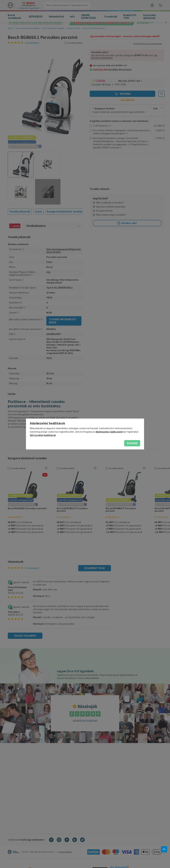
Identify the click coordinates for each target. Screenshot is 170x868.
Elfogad (132, 443)
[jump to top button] (164, 849)
